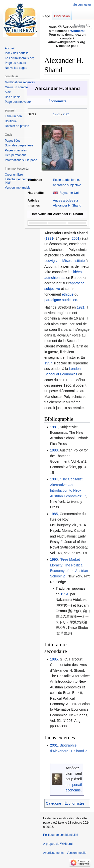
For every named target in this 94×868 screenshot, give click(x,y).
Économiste (57, 101)
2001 (66, 114)
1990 (54, 559)
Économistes (74, 803)
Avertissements (53, 853)
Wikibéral (78, 31)
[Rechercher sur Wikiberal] (82, 25)
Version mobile (77, 853)
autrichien (70, 300)
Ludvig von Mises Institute (65, 261)
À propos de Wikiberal (58, 844)
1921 (56, 114)
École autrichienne (66, 180)
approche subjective (67, 185)
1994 (64, 594)
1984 (54, 479)
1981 (54, 427)
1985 (54, 514)
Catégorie (54, 803)
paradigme (53, 300)
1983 (54, 450)
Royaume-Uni (69, 193)
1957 (48, 363)
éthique (68, 294)
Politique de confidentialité (61, 835)
